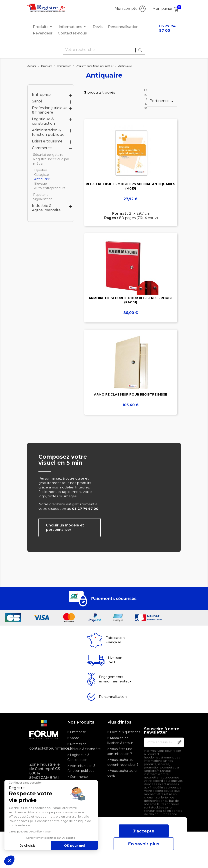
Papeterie (41, 195)
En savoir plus (144, 844)
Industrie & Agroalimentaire (46, 208)
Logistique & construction (43, 121)
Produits (43, 27)
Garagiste (42, 175)
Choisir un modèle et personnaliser (65, 527)
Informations (73, 27)
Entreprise (41, 95)
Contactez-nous (72, 33)
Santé (37, 101)
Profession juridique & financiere (50, 110)
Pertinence (162, 101)
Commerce (42, 148)
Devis (98, 27)
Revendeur (43, 33)
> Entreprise (77, 732)
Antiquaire (42, 179)
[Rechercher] (104, 50)
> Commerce (78, 777)
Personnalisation (123, 27)
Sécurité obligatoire (48, 155)
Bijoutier (41, 170)
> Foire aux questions (124, 732)
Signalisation (43, 199)
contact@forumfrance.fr (45, 748)
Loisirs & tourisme (47, 141)
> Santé (73, 738)
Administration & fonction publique (48, 132)
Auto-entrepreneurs (50, 188)
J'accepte (144, 831)
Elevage (41, 184)
